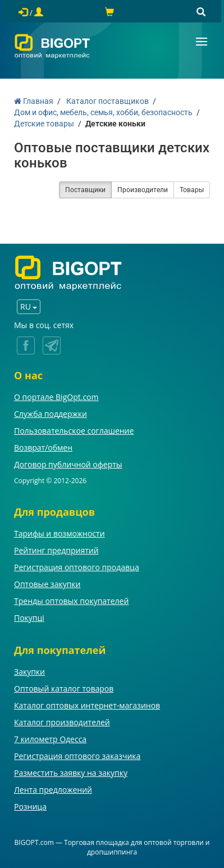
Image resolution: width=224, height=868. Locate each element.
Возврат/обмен (43, 447)
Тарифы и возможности (60, 533)
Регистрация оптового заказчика (77, 756)
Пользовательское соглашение (74, 431)
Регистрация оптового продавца (77, 567)
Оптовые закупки (47, 584)
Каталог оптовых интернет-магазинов (87, 705)
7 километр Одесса (50, 739)
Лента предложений (53, 790)
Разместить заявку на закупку (71, 773)
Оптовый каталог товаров (64, 689)
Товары (192, 190)
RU (29, 306)
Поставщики (85, 190)
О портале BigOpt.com (56, 397)
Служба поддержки (51, 414)
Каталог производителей (62, 722)
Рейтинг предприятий (56, 550)
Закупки (29, 672)
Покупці (29, 618)
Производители (143, 190)
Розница (30, 806)
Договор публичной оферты (68, 464)
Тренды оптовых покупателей (71, 601)
